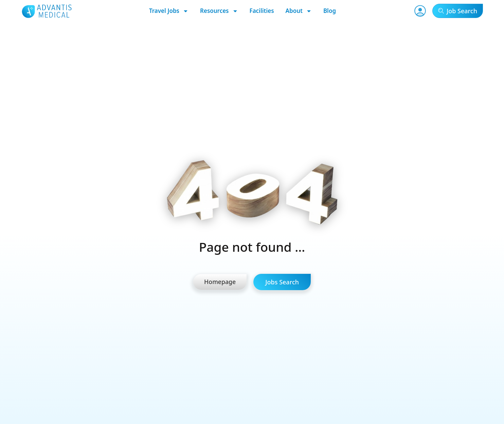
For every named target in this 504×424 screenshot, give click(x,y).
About (299, 11)
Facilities (262, 11)
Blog (330, 11)
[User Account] (420, 11)
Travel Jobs (169, 11)
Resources (219, 11)
